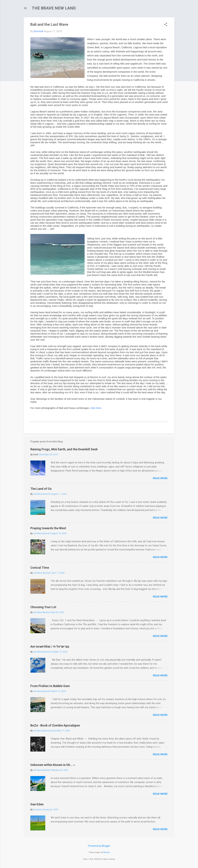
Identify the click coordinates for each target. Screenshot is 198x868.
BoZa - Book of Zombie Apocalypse (55, 725)
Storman (106, 852)
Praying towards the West (48, 528)
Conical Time (40, 568)
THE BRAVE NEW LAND (54, 8)
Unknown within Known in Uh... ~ (53, 765)
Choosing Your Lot (43, 607)
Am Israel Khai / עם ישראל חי (50, 646)
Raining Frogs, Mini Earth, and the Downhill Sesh (64, 449)
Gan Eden (37, 804)
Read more (160, 478)
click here (96, 408)
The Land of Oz (41, 489)
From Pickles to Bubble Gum (50, 686)
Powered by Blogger (99, 846)
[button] (166, 25)
